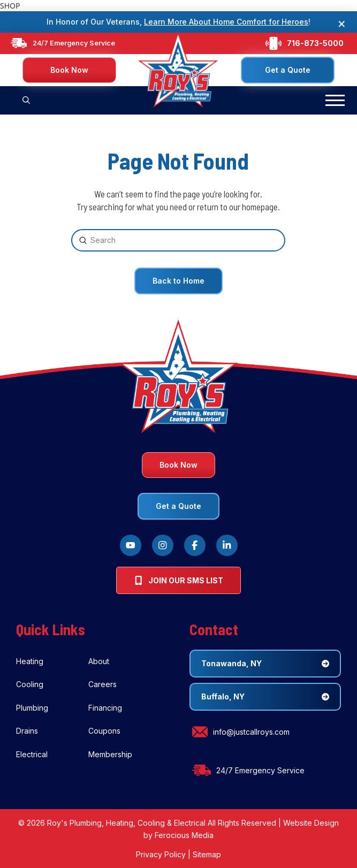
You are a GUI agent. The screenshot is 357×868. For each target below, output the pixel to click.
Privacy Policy (161, 854)
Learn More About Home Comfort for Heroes (226, 22)
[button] (26, 101)
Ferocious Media (184, 835)
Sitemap (207, 854)
